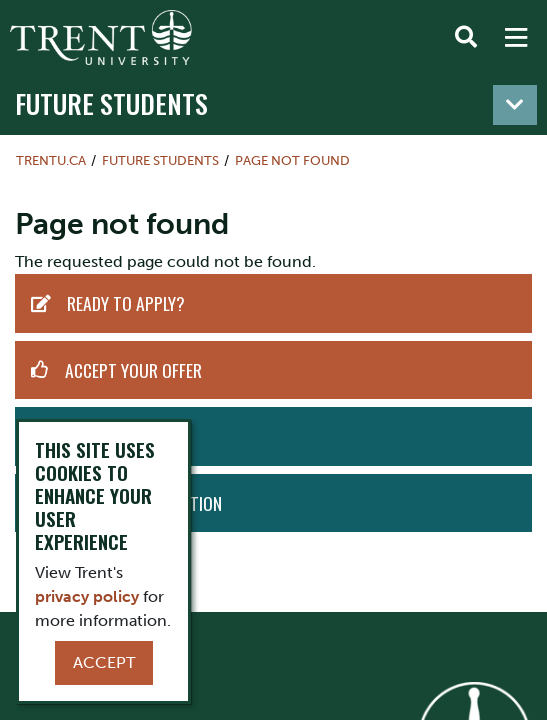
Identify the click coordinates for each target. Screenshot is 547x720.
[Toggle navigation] (515, 105)
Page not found (292, 160)
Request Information (144, 503)
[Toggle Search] (466, 38)
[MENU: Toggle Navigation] (516, 38)
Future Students (111, 103)
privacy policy (87, 596)
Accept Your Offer (133, 370)
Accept (104, 662)
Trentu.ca (51, 160)
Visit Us (91, 436)
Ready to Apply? (126, 303)
